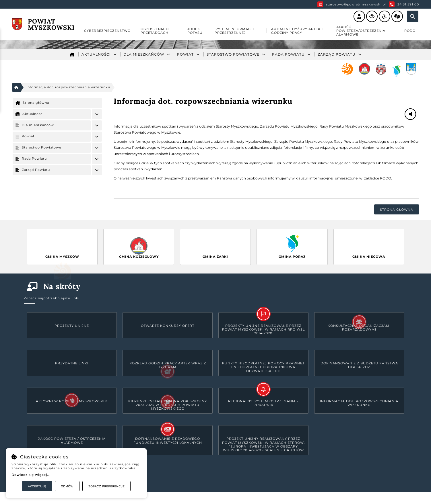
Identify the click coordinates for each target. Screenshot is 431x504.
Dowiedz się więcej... (31, 475)
